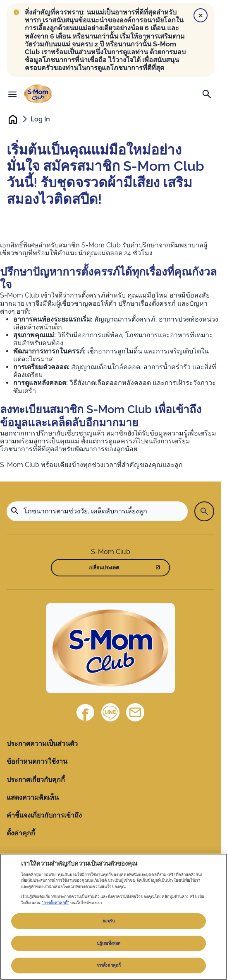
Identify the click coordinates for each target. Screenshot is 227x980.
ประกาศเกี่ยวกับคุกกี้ (36, 780)
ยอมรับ (109, 921)
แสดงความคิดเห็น (33, 797)
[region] (113, 917)
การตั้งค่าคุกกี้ (109, 965)
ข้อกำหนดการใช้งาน (37, 761)
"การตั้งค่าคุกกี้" (55, 903)
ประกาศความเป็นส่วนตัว (42, 744)
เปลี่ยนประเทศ (104, 568)
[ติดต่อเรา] (135, 712)
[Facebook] (86, 712)
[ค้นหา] (207, 94)
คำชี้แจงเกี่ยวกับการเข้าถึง (44, 815)
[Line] (110, 712)
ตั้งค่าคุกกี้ (21, 833)
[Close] (201, 15)
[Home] (110, 648)
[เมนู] (12, 94)
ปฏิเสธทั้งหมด (109, 943)
